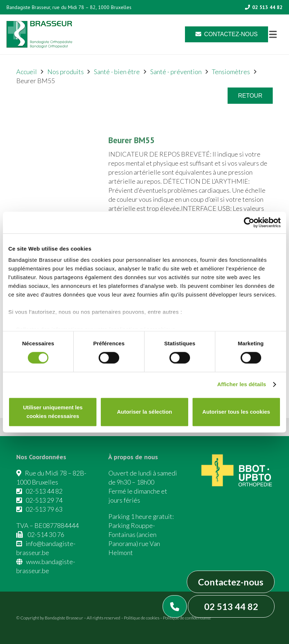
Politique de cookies (142, 618)
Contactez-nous (231, 582)
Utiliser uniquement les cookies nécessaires (53, 412)
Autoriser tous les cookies (236, 412)
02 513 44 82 (231, 606)
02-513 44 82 (44, 491)
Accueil (27, 72)
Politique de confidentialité (187, 618)
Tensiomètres (231, 72)
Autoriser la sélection (145, 412)
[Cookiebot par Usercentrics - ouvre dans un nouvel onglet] (249, 222)
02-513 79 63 (44, 509)
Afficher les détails (241, 385)
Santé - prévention (176, 72)
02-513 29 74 (44, 500)
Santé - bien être (117, 72)
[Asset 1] (39, 35)
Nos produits (66, 72)
